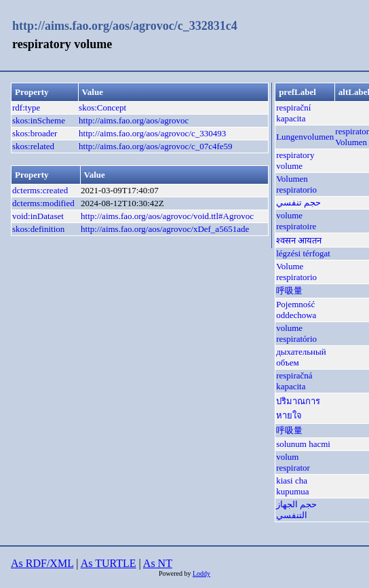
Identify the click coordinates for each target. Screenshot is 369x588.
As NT (158, 563)
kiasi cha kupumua (292, 486)
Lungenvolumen (305, 137)
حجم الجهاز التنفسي (296, 510)
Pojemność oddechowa (296, 310)
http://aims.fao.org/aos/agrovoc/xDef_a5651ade (165, 229)
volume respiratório (296, 333)
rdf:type (26, 107)
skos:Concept (102, 107)
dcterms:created (40, 190)
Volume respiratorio (296, 272)
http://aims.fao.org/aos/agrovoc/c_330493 (152, 133)
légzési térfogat (303, 253)
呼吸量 (289, 291)
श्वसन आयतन (299, 240)
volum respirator (293, 462)
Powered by (176, 573)
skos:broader (35, 133)
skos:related (33, 146)
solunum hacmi (303, 444)
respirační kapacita (293, 113)
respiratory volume (295, 160)
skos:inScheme (39, 120)
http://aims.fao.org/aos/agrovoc (134, 120)
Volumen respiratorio (296, 184)
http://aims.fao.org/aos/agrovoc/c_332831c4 (125, 26)
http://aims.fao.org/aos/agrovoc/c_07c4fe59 (155, 146)
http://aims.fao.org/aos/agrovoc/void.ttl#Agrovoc (167, 216)
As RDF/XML (42, 563)
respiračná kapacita (294, 381)
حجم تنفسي (298, 202)
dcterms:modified (43, 203)
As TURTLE (109, 563)
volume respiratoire (296, 221)
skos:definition (38, 229)
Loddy (201, 573)
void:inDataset (38, 216)
